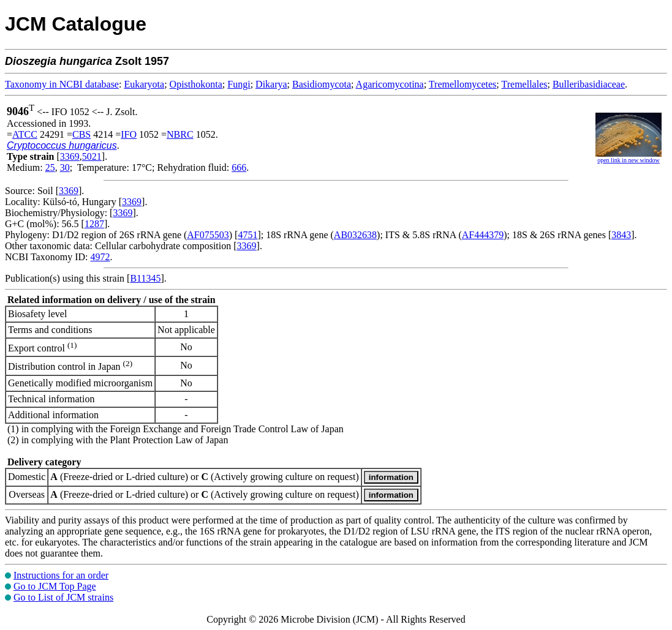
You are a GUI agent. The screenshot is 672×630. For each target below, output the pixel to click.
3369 (70, 156)
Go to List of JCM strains (63, 597)
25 (50, 167)
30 (65, 167)
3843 (621, 235)
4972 (100, 257)
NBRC (180, 134)
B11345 (145, 278)
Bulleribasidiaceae (589, 84)
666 (239, 167)
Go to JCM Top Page (55, 586)
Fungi (239, 84)
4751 (247, 235)
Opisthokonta (196, 84)
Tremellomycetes (463, 84)
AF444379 (483, 235)
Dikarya (271, 84)
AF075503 (208, 235)
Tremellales (525, 84)
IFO (129, 134)
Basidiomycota (322, 84)
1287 (94, 224)
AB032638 (355, 235)
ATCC (25, 134)
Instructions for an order (61, 575)
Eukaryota (144, 84)
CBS (81, 134)
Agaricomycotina (390, 84)
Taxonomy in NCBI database (62, 84)
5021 (92, 156)
